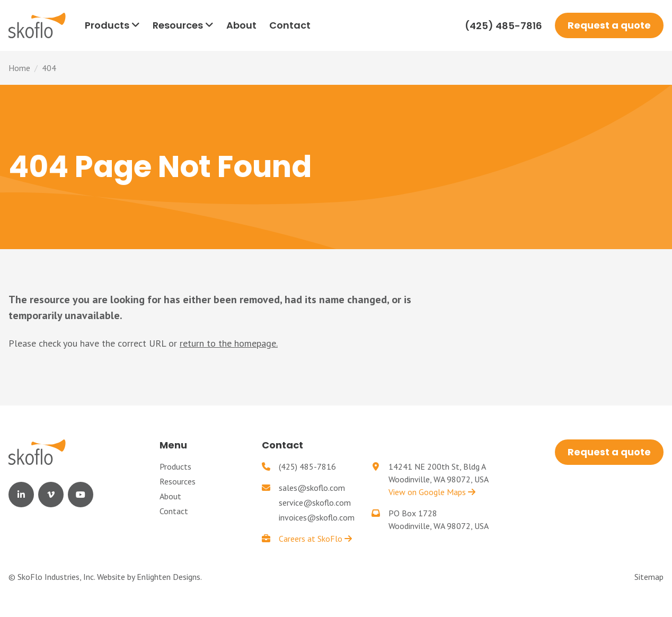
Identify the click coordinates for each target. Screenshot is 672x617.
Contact (174, 511)
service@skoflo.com (315, 503)
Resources (178, 481)
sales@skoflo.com (312, 488)
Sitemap (649, 577)
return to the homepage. (229, 343)
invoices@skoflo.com (317, 517)
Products (175, 466)
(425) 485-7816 (503, 26)
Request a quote (609, 25)
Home (19, 68)
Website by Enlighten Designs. (149, 577)
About (170, 496)
